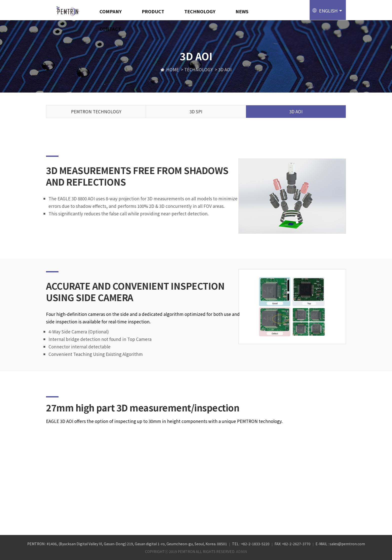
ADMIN (241, 551)
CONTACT (110, 29)
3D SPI (196, 111)
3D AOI (296, 111)
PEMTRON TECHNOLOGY (96, 111)
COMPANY (111, 11)
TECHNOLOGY (200, 11)
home (170, 69)
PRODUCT (153, 11)
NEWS (242, 11)
